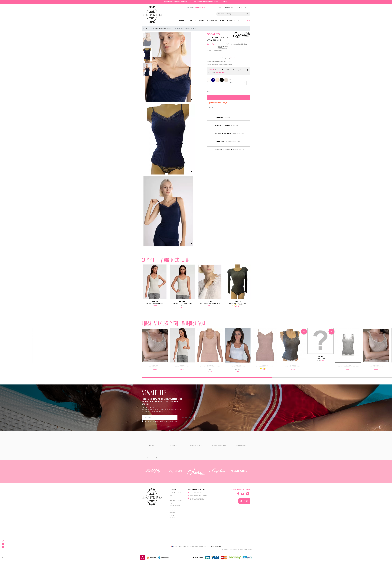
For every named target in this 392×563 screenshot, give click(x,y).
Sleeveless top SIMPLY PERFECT (127, 367)
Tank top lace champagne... (155, 304)
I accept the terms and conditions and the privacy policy (161, 421)
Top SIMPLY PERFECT (99, 358)
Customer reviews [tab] (235, 54)
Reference (210, 50)
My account (173, 510)
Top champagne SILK (182, 367)
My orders (172, 518)
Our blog (244, 501)
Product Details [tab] (221, 54)
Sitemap (172, 515)
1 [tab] (207, 378)
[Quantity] (221, 91)
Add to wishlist (214, 108)
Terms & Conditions (175, 506)
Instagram (3, 546)
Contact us (172, 513)
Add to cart (229, 97)
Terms (159, 457)
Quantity (209, 91)
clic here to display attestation (213, 546)
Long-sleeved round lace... (238, 304)
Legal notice (173, 498)
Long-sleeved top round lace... (210, 304)
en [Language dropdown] (219, 8)
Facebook (3, 541)
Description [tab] (210, 54)
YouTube (3, 543)
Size (230, 79)
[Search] (233, 14)
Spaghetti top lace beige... (44, 367)
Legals (250, 549)
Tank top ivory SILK (155, 367)
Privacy (155, 457)
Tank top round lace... (72, 367)
